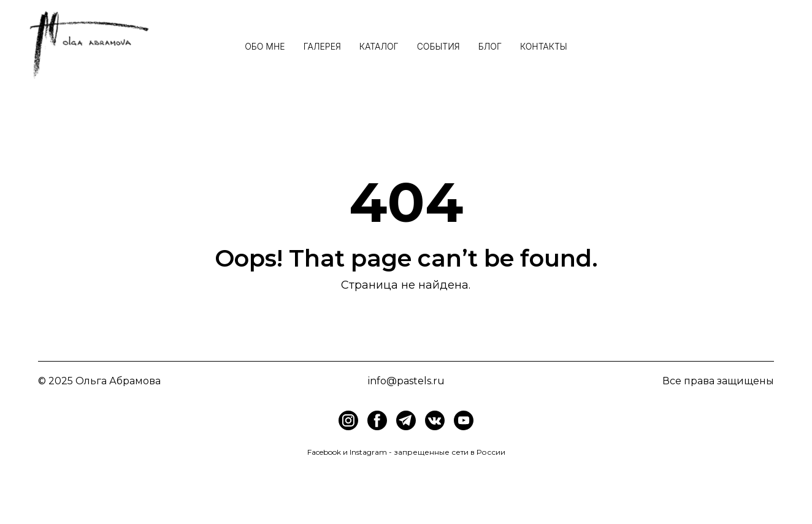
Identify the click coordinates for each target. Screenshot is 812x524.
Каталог (379, 46)
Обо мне (265, 46)
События (439, 46)
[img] (377, 420)
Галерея (322, 46)
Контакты (544, 46)
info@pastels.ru (406, 381)
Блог (490, 46)
